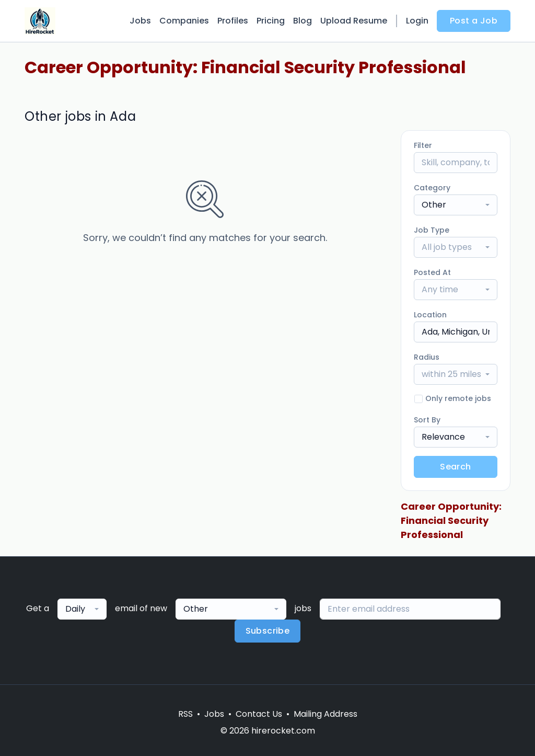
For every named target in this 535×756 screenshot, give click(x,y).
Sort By (427, 420)
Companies (184, 21)
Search (455, 467)
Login (417, 21)
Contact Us (259, 714)
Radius (427, 357)
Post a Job (474, 21)
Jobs (140, 21)
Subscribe (268, 631)
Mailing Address (325, 714)
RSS (185, 714)
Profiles (233, 21)
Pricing (271, 21)
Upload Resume (354, 21)
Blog (303, 21)
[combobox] (456, 205)
